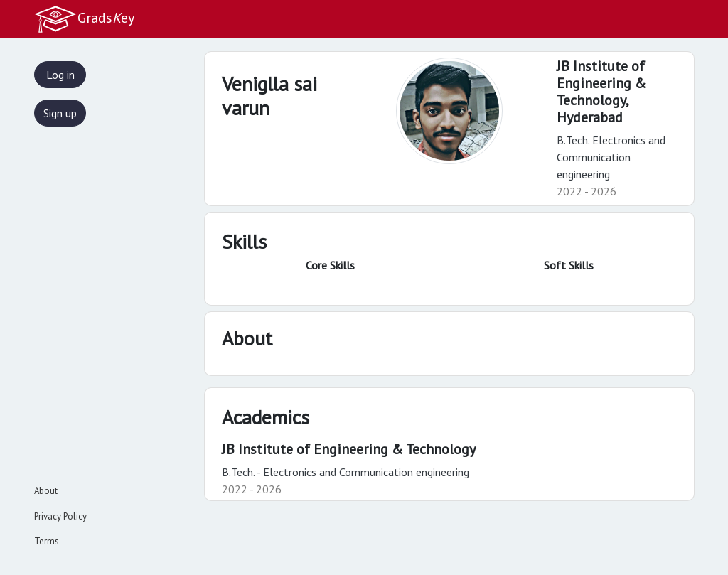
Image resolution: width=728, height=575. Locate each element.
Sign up (60, 113)
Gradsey (84, 19)
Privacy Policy (60, 516)
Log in (60, 75)
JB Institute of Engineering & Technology (349, 449)
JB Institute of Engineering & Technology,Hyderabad (601, 92)
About (46, 491)
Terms (47, 541)
